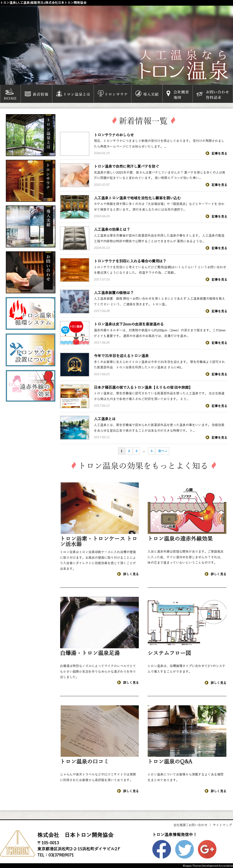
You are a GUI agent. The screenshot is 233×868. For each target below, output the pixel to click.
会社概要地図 (178, 94)
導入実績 (147, 94)
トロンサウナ (113, 94)
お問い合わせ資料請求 (213, 94)
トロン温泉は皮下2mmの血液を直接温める (129, 324)
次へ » (162, 451)
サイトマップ (222, 825)
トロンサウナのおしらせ (114, 135)
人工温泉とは (105, 419)
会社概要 (180, 825)
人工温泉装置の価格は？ (114, 293)
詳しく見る (128, 574)
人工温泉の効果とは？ (112, 229)
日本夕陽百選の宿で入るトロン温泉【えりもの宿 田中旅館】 (143, 387)
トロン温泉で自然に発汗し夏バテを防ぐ (126, 166)
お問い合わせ (198, 825)
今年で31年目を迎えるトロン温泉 (121, 356)
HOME (10, 94)
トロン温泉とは (73, 94)
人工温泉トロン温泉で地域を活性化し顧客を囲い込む (137, 198)
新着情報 (36, 94)
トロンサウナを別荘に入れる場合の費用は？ (130, 261)
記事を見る (216, 153)
